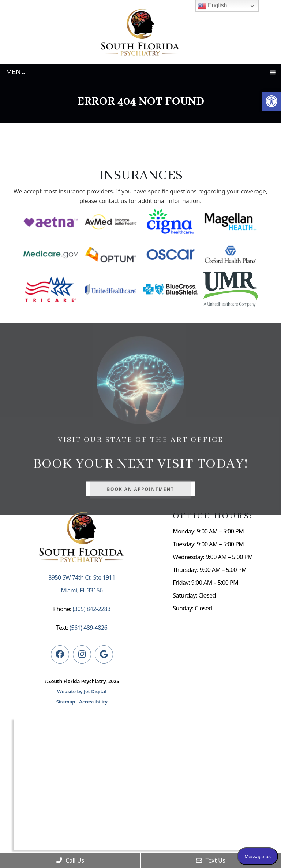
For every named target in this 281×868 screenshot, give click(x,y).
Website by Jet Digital (82, 691)
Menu (16, 72)
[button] (271, 101)
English (212, 6)
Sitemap (65, 702)
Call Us (70, 860)
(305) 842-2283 (91, 609)
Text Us (211, 860)
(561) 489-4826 (88, 628)
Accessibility (93, 702)
